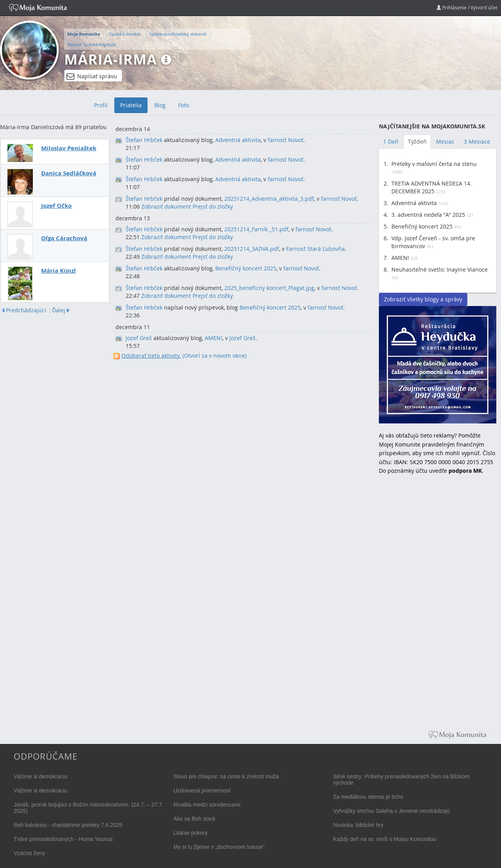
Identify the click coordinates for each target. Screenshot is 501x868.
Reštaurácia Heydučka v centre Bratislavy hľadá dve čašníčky (438, 365)
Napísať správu (92, 76)
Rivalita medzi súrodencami (207, 805)
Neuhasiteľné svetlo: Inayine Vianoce (440, 269)
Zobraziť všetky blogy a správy (423, 299)
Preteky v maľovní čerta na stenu (434, 164)
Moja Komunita (84, 34)
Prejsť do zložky (213, 206)
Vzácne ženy (29, 853)
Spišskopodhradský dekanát (178, 34)
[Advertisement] (438, 608)
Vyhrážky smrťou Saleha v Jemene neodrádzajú (391, 811)
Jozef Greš (139, 338)
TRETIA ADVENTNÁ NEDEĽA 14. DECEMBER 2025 (432, 187)
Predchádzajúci (26, 310)
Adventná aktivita (238, 140)
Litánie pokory (190, 833)
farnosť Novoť (286, 140)
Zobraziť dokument (166, 206)
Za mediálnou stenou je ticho (368, 797)
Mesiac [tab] (445, 141)
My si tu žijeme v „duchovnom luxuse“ (219, 847)
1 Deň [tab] (391, 141)
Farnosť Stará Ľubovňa (315, 249)
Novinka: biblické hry (358, 825)
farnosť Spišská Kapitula (92, 44)
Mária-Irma (111, 59)
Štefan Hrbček (144, 140)
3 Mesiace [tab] (477, 141)
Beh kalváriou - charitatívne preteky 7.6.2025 (68, 825)
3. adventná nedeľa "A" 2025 (428, 215)
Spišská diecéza (125, 34)
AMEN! (214, 338)
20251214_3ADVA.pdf (252, 249)
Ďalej (59, 310)
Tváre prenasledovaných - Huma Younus (63, 839)
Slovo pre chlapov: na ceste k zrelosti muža (226, 776)
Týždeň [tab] (417, 141)
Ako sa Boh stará (194, 819)
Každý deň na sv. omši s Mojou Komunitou (385, 839)
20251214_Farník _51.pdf (256, 229)
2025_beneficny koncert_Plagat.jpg (269, 288)
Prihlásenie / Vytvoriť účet (467, 7)
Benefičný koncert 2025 (246, 268)
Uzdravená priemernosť (202, 791)
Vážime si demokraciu (41, 776)
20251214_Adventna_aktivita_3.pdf (269, 199)
